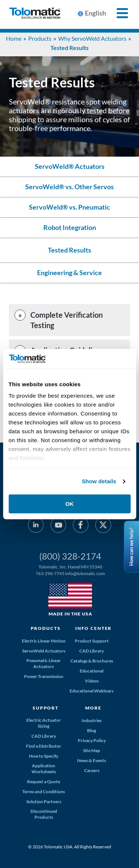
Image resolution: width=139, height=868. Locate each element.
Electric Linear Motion (44, 641)
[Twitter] (103, 526)
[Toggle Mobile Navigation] (118, 13)
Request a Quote (44, 782)
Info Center (93, 628)
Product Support (92, 641)
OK (69, 504)
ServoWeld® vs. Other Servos (69, 187)
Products (40, 38)
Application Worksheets (44, 769)
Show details (99, 481)
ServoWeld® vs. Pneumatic (69, 207)
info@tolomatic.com (85, 573)
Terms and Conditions (44, 792)
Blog (92, 730)
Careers (92, 770)
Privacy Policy (92, 740)
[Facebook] (81, 526)
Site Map (92, 750)
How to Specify (44, 756)
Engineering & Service (69, 273)
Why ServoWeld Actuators (92, 38)
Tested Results (69, 250)
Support (46, 708)
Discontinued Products (44, 814)
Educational (92, 671)
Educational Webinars (92, 691)
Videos (92, 681)
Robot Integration (70, 228)
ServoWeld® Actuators (70, 166)
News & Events (92, 760)
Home (14, 38)
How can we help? (131, 547)
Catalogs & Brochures (92, 661)
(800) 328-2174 (70, 556)
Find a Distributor (44, 746)
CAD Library (92, 651)
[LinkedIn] (36, 526)
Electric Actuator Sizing (44, 723)
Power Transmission (44, 676)
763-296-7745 (50, 573)
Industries (92, 720)
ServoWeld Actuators (44, 651)
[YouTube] (58, 526)
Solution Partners (44, 802)
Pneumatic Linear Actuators (44, 663)
